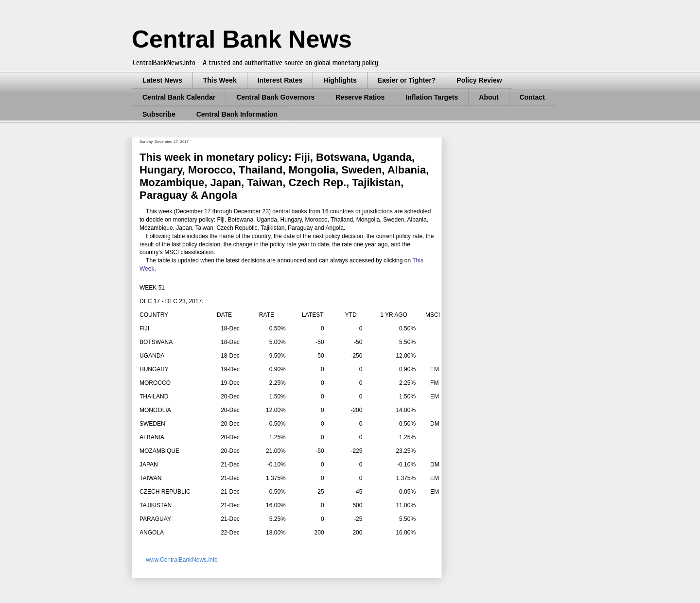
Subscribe (159, 114)
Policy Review (479, 80)
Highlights (340, 80)
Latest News (162, 80)
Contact (532, 97)
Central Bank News (242, 39)
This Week (220, 80)
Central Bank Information (237, 114)
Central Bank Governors (275, 97)
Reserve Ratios (360, 97)
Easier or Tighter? (407, 80)
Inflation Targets (432, 97)
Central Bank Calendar (179, 97)
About (489, 97)
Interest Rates (280, 80)
